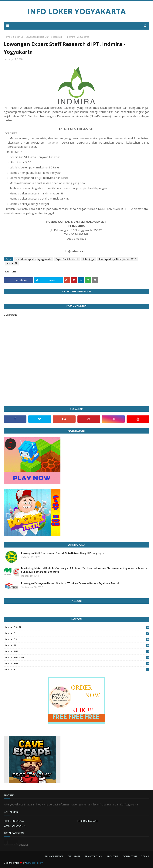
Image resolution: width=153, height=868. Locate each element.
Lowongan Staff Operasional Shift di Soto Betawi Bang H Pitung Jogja (63, 553)
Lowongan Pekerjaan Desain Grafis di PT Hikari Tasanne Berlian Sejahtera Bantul (70, 583)
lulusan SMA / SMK (77, 657)
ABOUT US (112, 856)
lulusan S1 (18, 37)
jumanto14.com (35, 863)
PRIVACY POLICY (93, 856)
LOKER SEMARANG (88, 821)
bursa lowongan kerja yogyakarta (33, 259)
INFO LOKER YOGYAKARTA (76, 11)
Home (7, 37)
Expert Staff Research (67, 259)
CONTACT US (130, 856)
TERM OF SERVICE (54, 856)
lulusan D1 (77, 633)
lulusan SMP (77, 663)
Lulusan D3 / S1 (77, 627)
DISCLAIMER (74, 856)
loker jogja (89, 259)
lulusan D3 (77, 639)
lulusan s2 (77, 670)
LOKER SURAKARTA (15, 826)
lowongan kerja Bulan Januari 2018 (118, 259)
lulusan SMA (77, 651)
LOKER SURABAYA (14, 821)
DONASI (145, 856)
